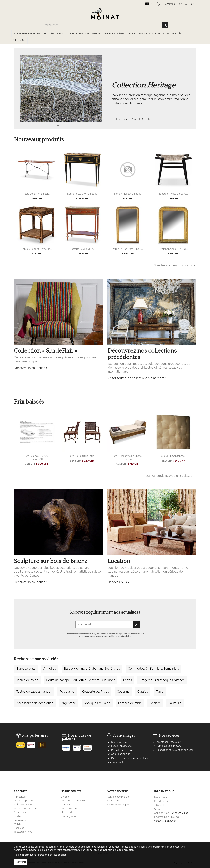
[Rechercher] (105, 25)
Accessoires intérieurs (26, 809)
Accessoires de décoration (35, 703)
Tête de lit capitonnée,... (173, 456)
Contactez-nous (69, 809)
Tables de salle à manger (34, 691)
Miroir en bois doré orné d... (128, 249)
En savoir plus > (118, 582)
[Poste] (22, 744)
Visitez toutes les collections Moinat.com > (137, 378)
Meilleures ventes (23, 805)
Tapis (160, 691)
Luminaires (20, 820)
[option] (105, 95)
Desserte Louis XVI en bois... (82, 194)
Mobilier (18, 824)
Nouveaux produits (24, 801)
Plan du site (67, 812)
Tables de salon (27, 680)
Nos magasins (68, 816)
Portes (127, 680)
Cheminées (20, 812)
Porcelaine (67, 691)
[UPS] (43, 744)
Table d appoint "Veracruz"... (37, 249)
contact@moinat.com (166, 821)
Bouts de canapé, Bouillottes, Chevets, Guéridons (81, 680)
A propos (66, 805)
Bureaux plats (26, 669)
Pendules (19, 828)
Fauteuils (175, 703)
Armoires (50, 669)
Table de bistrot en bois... (37, 194)
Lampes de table (130, 703)
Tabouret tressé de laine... (173, 194)
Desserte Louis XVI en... (82, 249)
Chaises (155, 703)
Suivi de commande (118, 797)
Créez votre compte (118, 805)
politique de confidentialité (120, 636)
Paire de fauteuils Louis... (82, 456)
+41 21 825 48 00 (180, 813)
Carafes (143, 691)
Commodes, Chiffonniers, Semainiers (153, 669)
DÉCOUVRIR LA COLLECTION (132, 119)
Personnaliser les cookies (52, 855)
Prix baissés (20, 797)
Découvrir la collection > (31, 368)
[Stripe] (78, 746)
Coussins (123, 691)
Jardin (17, 816)
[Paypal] (67, 746)
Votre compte (118, 791)
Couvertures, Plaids (96, 691)
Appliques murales (97, 703)
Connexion (169, 4)
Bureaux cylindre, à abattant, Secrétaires (92, 669)
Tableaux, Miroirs (23, 832)
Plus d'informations (25, 855)
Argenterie (69, 703)
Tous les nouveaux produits (175, 266)
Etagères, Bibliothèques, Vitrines (162, 680)
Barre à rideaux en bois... (128, 194)
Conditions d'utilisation (73, 801)
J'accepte (21, 862)
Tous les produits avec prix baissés (170, 476)
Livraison (65, 797)
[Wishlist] (158, 4)
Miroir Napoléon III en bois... (173, 249)
